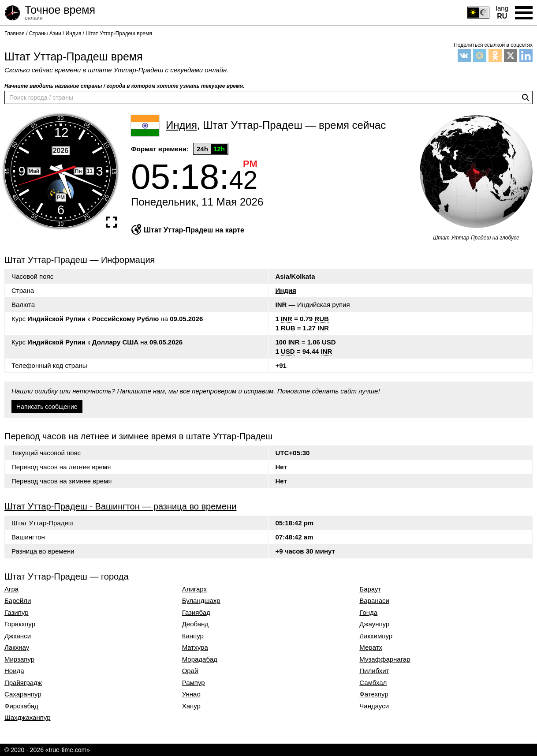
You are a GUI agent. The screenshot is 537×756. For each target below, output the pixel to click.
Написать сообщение (47, 407)
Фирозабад (21, 706)
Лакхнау (17, 647)
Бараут (370, 589)
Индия (286, 290)
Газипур (17, 613)
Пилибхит (374, 671)
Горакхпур (20, 624)
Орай (190, 671)
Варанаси (374, 601)
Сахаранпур (23, 694)
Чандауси (374, 706)
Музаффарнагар (385, 659)
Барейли (18, 601)
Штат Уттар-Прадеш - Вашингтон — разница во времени (120, 506)
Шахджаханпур (27, 718)
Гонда (368, 613)
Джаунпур (374, 624)
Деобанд (195, 624)
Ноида (14, 671)
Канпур (193, 636)
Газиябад (196, 613)
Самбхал (373, 683)
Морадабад (200, 659)
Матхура (195, 647)
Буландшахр (201, 601)
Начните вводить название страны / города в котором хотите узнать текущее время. (124, 86)
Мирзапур (19, 659)
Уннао (191, 694)
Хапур (191, 706)
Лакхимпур (376, 636)
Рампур (194, 683)
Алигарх (194, 589)
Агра (11, 589)
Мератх (371, 647)
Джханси (18, 636)
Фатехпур (374, 694)
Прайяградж (23, 683)
